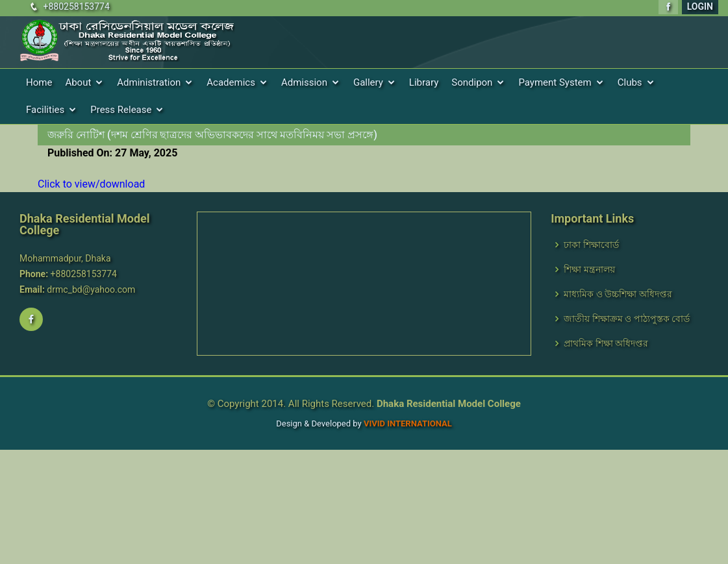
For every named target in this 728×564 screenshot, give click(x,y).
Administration (149, 82)
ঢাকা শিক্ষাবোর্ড (591, 245)
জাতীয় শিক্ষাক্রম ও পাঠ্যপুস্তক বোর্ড (627, 319)
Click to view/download (91, 184)
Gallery (368, 82)
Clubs (630, 82)
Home (39, 82)
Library (424, 82)
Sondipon (472, 82)
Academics (231, 82)
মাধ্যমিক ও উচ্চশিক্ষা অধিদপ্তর (618, 294)
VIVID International (408, 423)
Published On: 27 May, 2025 (112, 153)
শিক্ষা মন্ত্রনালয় (589, 269)
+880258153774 (76, 6)
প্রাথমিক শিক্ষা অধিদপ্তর (606, 343)
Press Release (121, 110)
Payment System (555, 82)
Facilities (45, 110)
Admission (304, 82)
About (78, 82)
